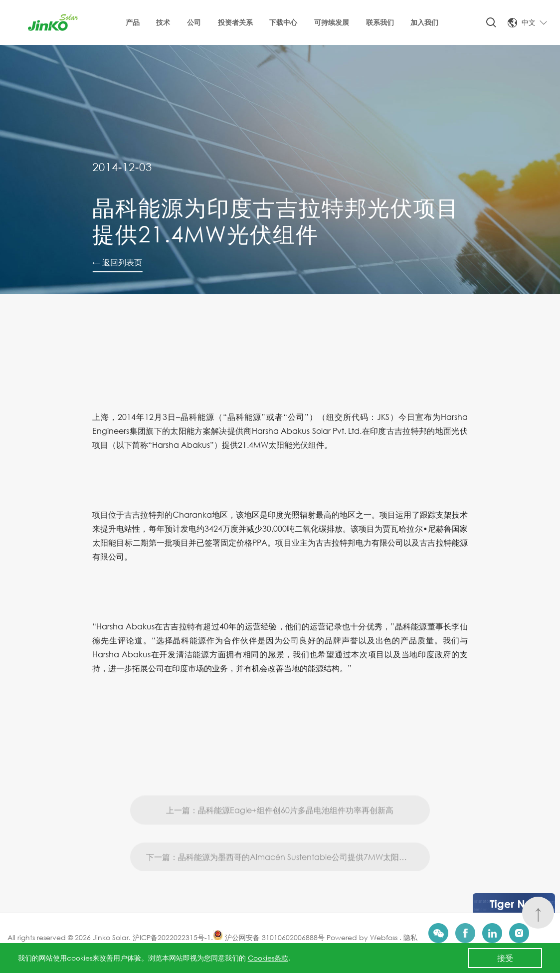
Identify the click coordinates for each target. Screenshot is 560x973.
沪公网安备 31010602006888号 (269, 937)
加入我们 (424, 22)
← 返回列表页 (117, 262)
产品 (133, 22)
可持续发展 (332, 22)
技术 (163, 22)
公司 (194, 22)
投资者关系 (235, 22)
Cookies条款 (268, 958)
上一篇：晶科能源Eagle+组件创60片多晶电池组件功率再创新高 (280, 826)
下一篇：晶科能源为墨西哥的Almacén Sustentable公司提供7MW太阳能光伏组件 (288, 873)
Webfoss (385, 937)
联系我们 (380, 22)
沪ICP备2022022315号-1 (172, 937)
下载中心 (283, 22)
